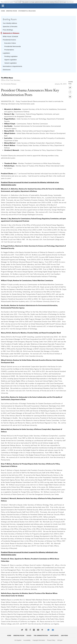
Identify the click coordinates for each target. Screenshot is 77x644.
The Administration (41, 636)
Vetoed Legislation (11, 63)
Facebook (70, 92)
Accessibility (27, 640)
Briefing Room (12, 11)
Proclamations (9, 50)
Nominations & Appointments (12, 66)
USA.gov (60, 640)
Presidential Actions (9, 40)
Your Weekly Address (10, 23)
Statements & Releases (27, 11)
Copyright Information (39, 640)
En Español (18, 640)
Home (3, 11)
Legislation (6, 53)
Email (70, 96)
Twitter (70, 87)
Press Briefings (8, 30)
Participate (54, 636)
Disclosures (7, 70)
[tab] (3, 6)
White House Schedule (10, 36)
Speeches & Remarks (10, 26)
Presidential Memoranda (13, 46)
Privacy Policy (51, 640)
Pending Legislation (11, 56)
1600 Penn (64, 636)
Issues (29, 636)
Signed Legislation (11, 60)
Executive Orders (10, 43)
